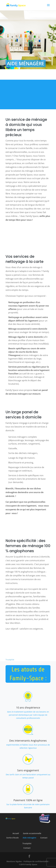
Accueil (16, 833)
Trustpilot (10, 660)
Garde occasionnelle (32, 833)
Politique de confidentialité (36, 861)
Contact (44, 838)
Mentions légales (14, 861)
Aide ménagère (29, 838)
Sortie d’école (12, 838)
